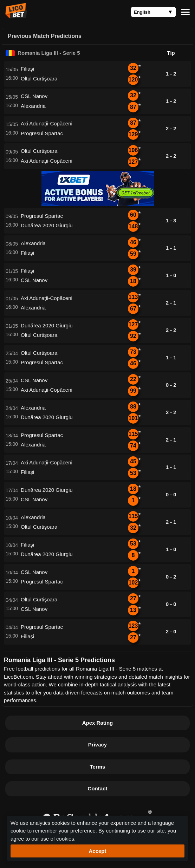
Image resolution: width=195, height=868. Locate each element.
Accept (97, 851)
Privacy (97, 745)
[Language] (153, 12)
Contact (98, 788)
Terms (98, 767)
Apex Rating (98, 723)
